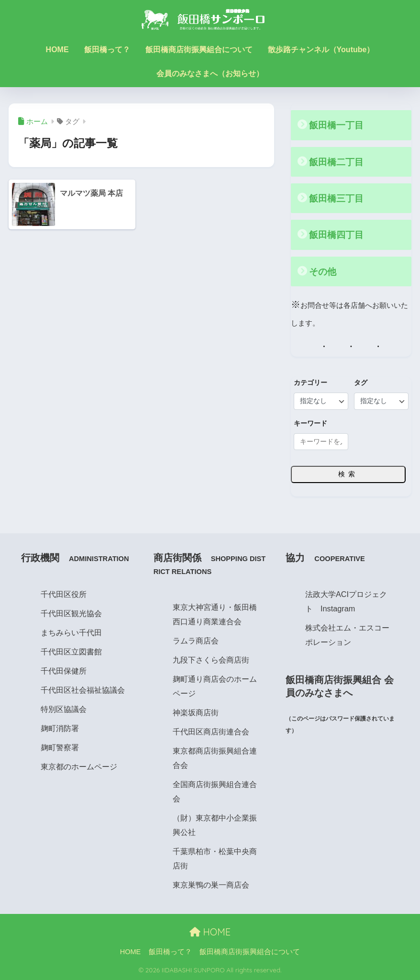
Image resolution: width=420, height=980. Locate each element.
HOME (57, 50)
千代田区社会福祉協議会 (83, 689)
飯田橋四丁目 (338, 235)
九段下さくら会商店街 (211, 660)
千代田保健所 (64, 670)
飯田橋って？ (107, 50)
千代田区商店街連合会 (211, 732)
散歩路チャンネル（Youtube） (321, 50)
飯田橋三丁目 (338, 198)
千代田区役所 (64, 594)
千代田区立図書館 (71, 651)
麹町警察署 (60, 747)
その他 (323, 271)
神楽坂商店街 (196, 712)
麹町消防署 (60, 728)
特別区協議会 (64, 709)
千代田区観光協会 (71, 613)
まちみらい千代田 (71, 632)
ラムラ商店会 (196, 641)
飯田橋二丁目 (338, 162)
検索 (348, 474)
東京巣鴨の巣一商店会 (211, 885)
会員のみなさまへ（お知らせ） (210, 73)
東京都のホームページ (79, 766)
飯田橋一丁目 (338, 125)
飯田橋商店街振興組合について (199, 50)
